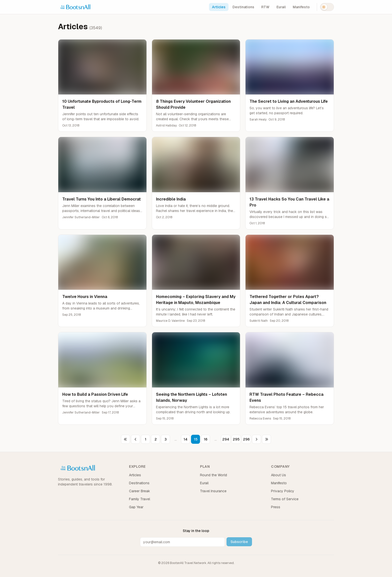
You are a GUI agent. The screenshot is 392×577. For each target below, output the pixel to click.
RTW (265, 7)
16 (206, 439)
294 (226, 439)
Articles (219, 7)
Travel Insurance (213, 491)
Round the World (213, 475)
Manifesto (301, 7)
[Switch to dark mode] (327, 7)
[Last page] (266, 439)
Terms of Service (285, 499)
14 (185, 439)
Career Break (139, 491)
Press (276, 507)
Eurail (281, 7)
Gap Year (136, 507)
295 (236, 439)
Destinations (243, 7)
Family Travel (139, 499)
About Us (278, 475)
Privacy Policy (283, 491)
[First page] (125, 439)
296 (246, 439)
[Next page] (256, 439)
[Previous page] (135, 439)
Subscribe (239, 542)
